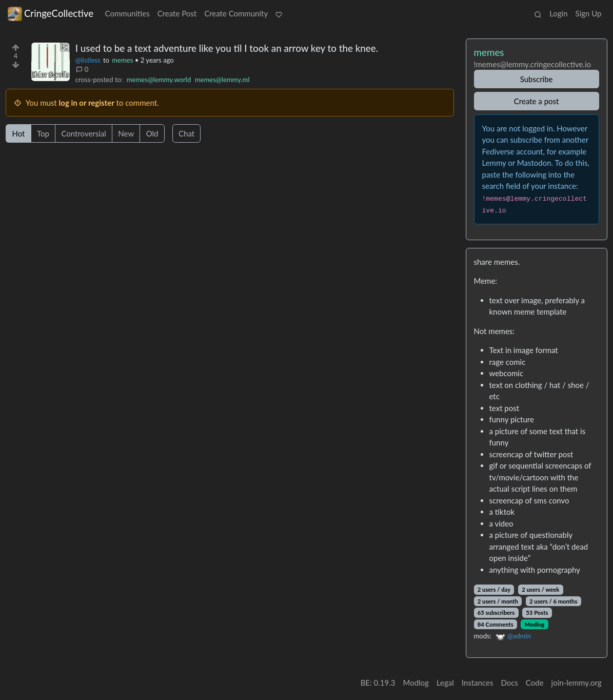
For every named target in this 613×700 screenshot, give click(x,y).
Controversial (83, 133)
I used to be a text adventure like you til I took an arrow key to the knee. (227, 48)
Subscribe (537, 79)
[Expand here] (51, 62)
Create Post (177, 13)
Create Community (236, 13)
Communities (127, 13)
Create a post (537, 101)
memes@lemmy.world (159, 80)
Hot (19, 133)
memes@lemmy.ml (222, 80)
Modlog (535, 624)
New (126, 133)
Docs (509, 683)
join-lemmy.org (577, 683)
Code (535, 683)
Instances (478, 683)
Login (558, 13)
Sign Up (589, 13)
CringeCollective (51, 13)
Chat (186, 133)
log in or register (87, 103)
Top (43, 133)
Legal (445, 683)
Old (152, 133)
